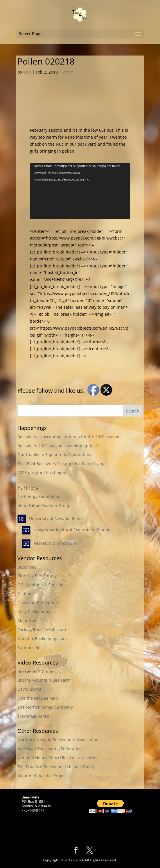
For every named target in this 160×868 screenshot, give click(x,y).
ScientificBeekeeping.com (42, 639)
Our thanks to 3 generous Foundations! (55, 454)
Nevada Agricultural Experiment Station (72, 530)
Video (68, 72)
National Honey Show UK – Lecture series (57, 758)
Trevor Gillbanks (33, 716)
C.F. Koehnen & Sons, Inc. (42, 585)
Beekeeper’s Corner (36, 671)
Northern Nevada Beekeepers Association (58, 740)
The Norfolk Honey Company (45, 707)
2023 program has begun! (43, 473)
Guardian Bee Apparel (39, 603)
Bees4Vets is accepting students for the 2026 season (68, 437)
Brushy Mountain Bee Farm (44, 680)
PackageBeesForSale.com (42, 629)
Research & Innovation (55, 543)
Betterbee (27, 567)
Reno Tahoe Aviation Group (44, 505)
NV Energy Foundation (39, 496)
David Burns (29, 689)
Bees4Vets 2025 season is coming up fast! (58, 446)
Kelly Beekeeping (34, 612)
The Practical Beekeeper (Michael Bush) (56, 767)
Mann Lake (28, 620)
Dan (27, 72)
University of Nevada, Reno (55, 518)
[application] (80, 191)
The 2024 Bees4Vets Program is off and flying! (62, 464)
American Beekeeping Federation (50, 749)
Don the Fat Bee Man (38, 698)
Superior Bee (30, 648)
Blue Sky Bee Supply (37, 576)
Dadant (25, 594)
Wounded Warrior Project (42, 776)
